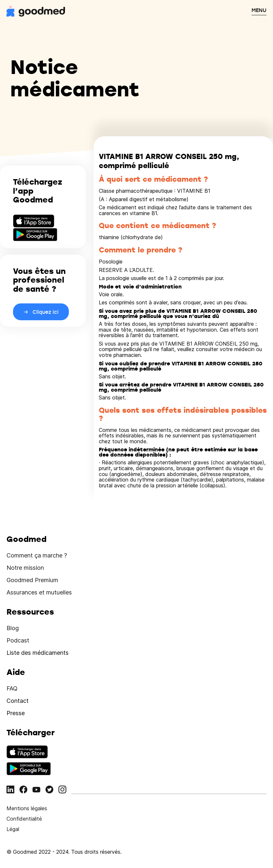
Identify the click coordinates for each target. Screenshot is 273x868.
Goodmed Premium (32, 580)
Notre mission (25, 568)
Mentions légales (27, 808)
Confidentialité (24, 819)
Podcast (18, 640)
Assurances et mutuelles (39, 592)
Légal (13, 829)
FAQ (12, 688)
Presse (16, 713)
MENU (259, 10)
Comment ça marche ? (37, 555)
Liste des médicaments (38, 653)
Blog (13, 628)
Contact (18, 701)
